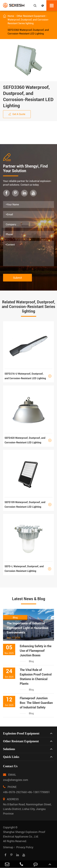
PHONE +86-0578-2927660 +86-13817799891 (26, 789)
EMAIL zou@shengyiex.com (16, 776)
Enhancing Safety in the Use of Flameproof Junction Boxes (36, 651)
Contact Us (10, 766)
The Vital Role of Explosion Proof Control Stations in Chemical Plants (36, 677)
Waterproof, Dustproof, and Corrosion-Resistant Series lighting (28, 22)
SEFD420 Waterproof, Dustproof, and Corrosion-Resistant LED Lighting (28, 440)
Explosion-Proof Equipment (21, 733)
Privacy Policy (25, 847)
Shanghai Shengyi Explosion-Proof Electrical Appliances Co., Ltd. (24, 834)
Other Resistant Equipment (31, 16)
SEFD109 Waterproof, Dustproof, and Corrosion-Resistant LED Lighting (28, 505)
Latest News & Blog (29, 599)
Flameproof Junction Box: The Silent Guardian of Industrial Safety (36, 703)
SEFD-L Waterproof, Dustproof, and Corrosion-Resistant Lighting (28, 569)
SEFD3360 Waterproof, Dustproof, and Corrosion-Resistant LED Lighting (28, 32)
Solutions (9, 749)
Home (11, 16)
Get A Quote (17, 114)
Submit (17, 278)
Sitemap (8, 847)
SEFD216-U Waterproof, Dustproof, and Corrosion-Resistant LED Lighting (28, 376)
